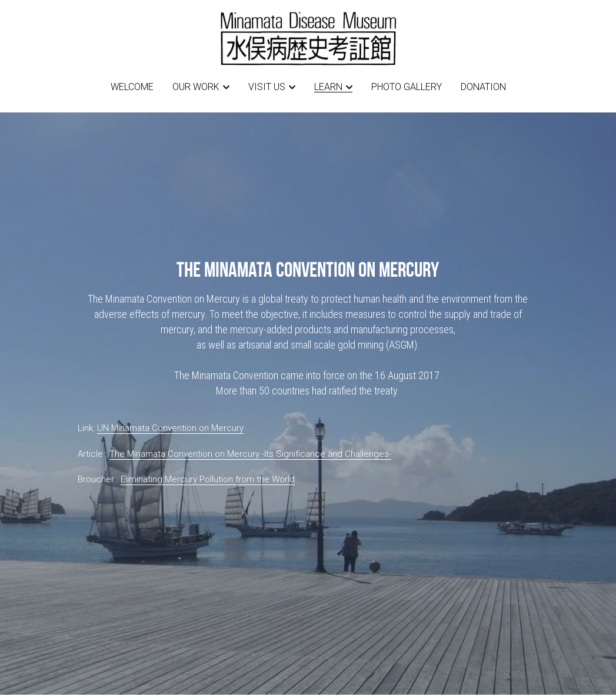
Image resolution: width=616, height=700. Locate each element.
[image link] (308, 37)
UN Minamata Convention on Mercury (170, 428)
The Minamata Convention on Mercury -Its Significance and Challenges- (250, 454)
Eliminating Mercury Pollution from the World (208, 479)
